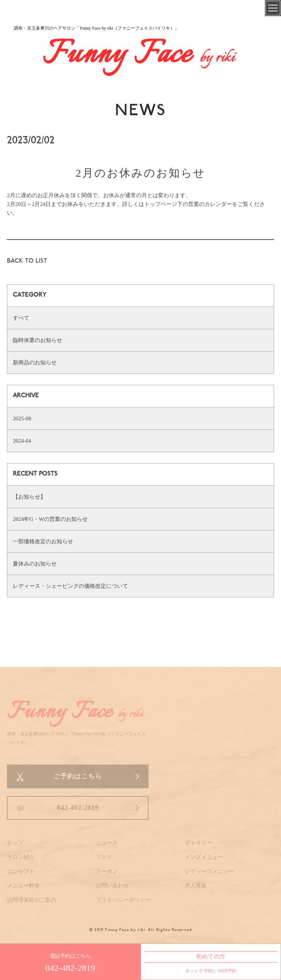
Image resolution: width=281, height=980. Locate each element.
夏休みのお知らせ (35, 564)
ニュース (107, 843)
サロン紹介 (21, 857)
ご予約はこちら (78, 776)
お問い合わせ (112, 886)
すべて (21, 318)
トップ (15, 843)
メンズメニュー (204, 857)
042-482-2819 (78, 808)
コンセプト (21, 871)
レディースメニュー (209, 871)
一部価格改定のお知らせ (43, 541)
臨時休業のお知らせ (38, 340)
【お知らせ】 (29, 497)
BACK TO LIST (27, 261)
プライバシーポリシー (123, 900)
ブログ (104, 857)
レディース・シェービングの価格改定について (70, 586)
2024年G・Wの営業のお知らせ (50, 519)
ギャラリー (198, 843)
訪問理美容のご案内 (32, 900)
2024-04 (22, 441)
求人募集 (196, 886)
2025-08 (22, 418)
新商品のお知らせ (35, 363)
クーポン (107, 871)
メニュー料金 (23, 886)
